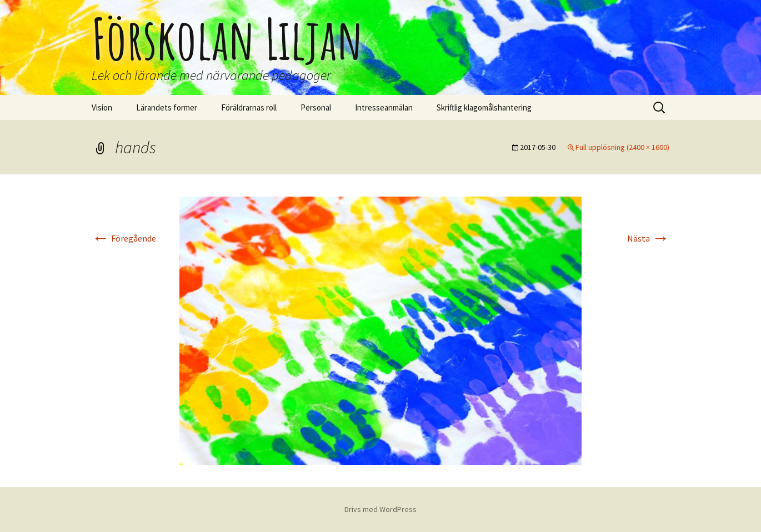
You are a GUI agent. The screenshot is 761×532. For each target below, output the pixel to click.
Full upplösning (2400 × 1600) (622, 147)
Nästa (648, 238)
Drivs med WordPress (380, 509)
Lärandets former (167, 107)
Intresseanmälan (384, 107)
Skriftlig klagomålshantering (484, 107)
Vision (102, 107)
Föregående (124, 238)
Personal (316, 107)
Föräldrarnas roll (249, 107)
